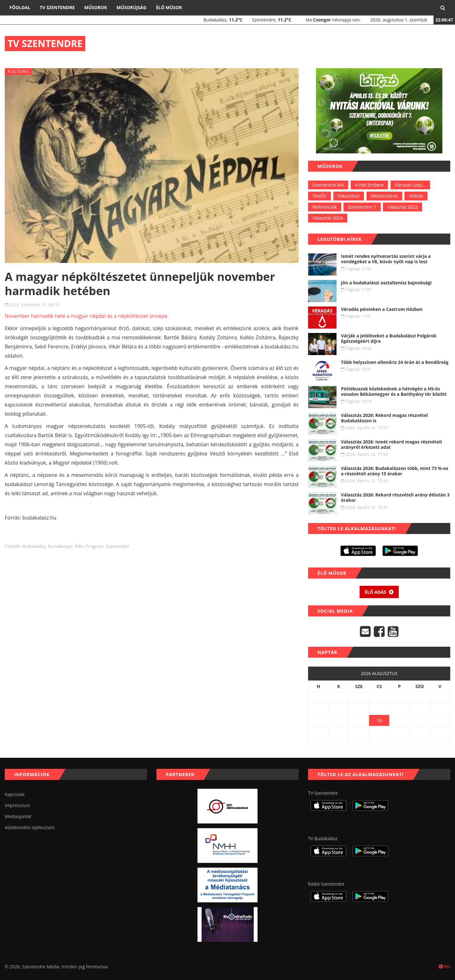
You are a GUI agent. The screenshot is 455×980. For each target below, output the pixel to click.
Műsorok (95, 7)
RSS (445, 967)
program (95, 546)
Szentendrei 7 (362, 207)
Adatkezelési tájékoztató (30, 827)
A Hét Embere (369, 185)
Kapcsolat (15, 794)
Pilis (79, 546)
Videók (416, 196)
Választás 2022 (403, 207)
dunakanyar (60, 546)
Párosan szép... (410, 185)
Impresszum (17, 805)
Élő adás (379, 592)
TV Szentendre (57, 7)
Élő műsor (169, 7)
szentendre (118, 546)
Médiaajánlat (18, 816)
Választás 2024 (328, 218)
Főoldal (20, 7)
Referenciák (325, 207)
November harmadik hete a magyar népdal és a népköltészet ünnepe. (87, 316)
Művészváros (384, 196)
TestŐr (319, 196)
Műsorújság (132, 7)
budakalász (34, 546)
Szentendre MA (328, 185)
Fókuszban (349, 196)
